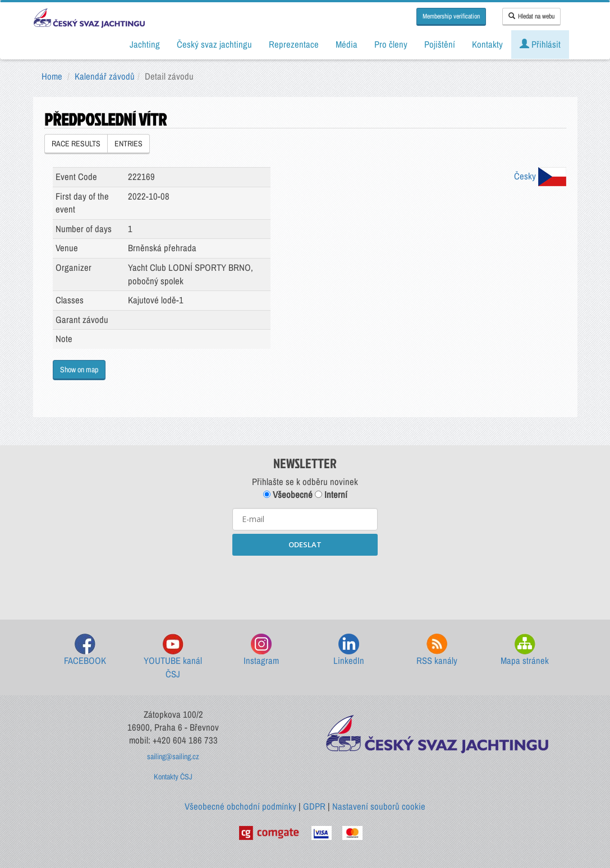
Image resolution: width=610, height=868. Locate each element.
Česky (540, 176)
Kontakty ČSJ (173, 777)
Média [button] (347, 44)
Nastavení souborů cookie (379, 806)
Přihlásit (540, 44)
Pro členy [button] (391, 44)
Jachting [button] (145, 44)
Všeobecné (288, 495)
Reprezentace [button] (294, 44)
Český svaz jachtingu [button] (214, 44)
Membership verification (451, 16)
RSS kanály (437, 650)
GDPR (314, 806)
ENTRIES (129, 144)
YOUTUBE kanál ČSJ (173, 657)
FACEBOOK (85, 650)
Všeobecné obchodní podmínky (240, 806)
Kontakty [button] (487, 44)
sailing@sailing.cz (173, 756)
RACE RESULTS (76, 144)
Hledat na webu (531, 16)
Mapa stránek (525, 650)
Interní (331, 495)
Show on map (79, 370)
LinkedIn (349, 650)
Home (52, 76)
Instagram (261, 650)
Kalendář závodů (105, 76)
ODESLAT (305, 544)
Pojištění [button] (440, 44)
